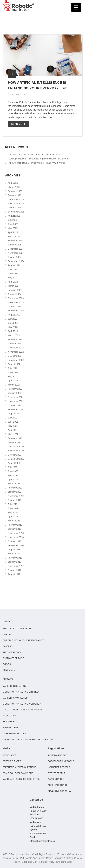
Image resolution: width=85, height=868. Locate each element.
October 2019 (15, 500)
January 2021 (15, 442)
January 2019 (15, 529)
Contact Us (36, 800)
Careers (8, 646)
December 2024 (16, 249)
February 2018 (15, 558)
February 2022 (15, 389)
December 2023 (16, 298)
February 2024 (15, 290)
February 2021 (15, 438)
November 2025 (16, 203)
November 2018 (16, 537)
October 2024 (15, 257)
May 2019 (13, 512)
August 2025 (14, 216)
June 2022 (13, 372)
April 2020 (13, 479)
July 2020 (13, 467)
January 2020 (15, 492)
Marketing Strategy (14, 686)
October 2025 (15, 208)
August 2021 (14, 414)
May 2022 (13, 376)
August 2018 (14, 550)
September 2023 (16, 311)
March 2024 (14, 286)
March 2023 (14, 335)
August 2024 (14, 265)
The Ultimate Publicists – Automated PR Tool (28, 739)
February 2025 (15, 241)
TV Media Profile (57, 755)
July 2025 (13, 220)
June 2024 (13, 274)
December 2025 (16, 199)
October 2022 (15, 356)
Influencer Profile (59, 767)
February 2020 (15, 488)
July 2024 (13, 269)
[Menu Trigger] (76, 7)
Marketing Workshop (15, 698)
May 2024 (13, 278)
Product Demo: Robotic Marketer (22, 710)
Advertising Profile (60, 791)
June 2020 (13, 471)
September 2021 (16, 409)
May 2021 (13, 426)
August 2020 (14, 463)
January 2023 (15, 344)
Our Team (8, 635)
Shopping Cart (30, 862)
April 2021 (13, 430)
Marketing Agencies (14, 734)
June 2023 (13, 323)
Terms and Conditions (69, 854)
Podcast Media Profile (61, 761)
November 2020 (16, 451)
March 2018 (14, 554)
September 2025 (16, 212)
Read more (19, 124)
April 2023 (13, 331)
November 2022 (16, 352)
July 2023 (13, 319)
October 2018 (15, 541)
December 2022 (16, 348)
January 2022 (15, 393)
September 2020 (16, 459)
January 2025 (15, 245)
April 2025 (13, 232)
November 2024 (16, 253)
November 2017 (16, 566)
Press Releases (12, 761)
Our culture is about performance (23, 640)
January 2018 (15, 562)
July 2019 (13, 504)
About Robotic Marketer (17, 629)
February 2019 (15, 525)
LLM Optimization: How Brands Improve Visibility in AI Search (39, 159)
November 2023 (16, 302)
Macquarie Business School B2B (21, 779)
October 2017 (15, 570)
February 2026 (15, 191)
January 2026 (15, 195)
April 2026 (13, 183)
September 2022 (16, 360)
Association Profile (60, 785)
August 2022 (14, 364)
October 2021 (15, 405)
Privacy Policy (11, 858)
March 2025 (14, 236)
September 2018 (16, 545)
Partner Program (13, 652)
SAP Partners (10, 728)
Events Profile (57, 773)
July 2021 (13, 418)
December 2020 (16, 447)
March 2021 (14, 434)
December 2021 (16, 397)
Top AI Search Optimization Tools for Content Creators (35, 155)
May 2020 (13, 475)
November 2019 (16, 496)
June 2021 (13, 422)
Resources (9, 722)
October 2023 (15, 306)
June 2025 (13, 224)
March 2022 (14, 385)
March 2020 (14, 484)
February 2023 (15, 339)
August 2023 (14, 315)
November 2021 (16, 401)
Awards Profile (57, 779)
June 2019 (13, 508)
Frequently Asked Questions (19, 767)
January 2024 (15, 294)
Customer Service (13, 658)
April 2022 (13, 381)
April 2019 (13, 517)
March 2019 (14, 521)
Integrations (10, 716)
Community (9, 670)
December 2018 (16, 533)
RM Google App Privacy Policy (36, 858)
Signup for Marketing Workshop (22, 704)
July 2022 (13, 368)
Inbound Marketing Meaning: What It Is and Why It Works (37, 163)
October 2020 (15, 455)
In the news (9, 755)
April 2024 (13, 282)
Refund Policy (47, 862)
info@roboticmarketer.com (43, 841)
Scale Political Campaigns (18, 773)
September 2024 (16, 261)
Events (7, 664)
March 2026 (14, 187)
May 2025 (13, 228)
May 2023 (13, 327)
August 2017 (14, 574)
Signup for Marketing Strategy (21, 692)
